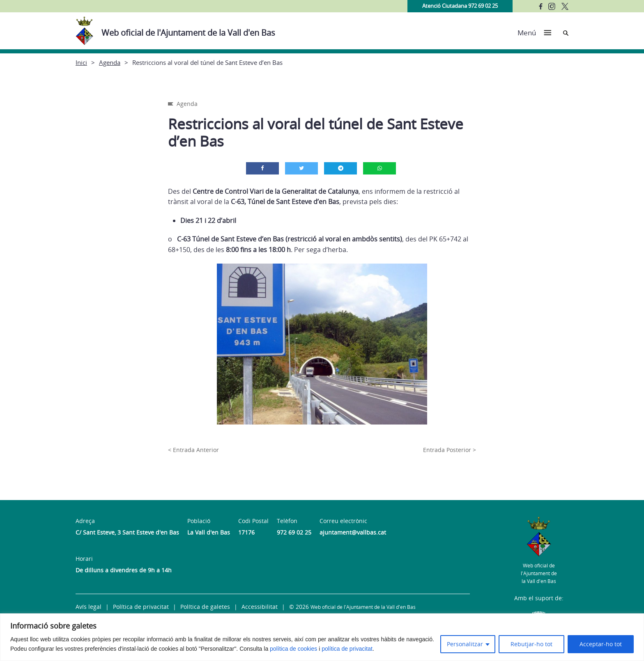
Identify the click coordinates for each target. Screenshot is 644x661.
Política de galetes (205, 607)
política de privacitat (347, 649)
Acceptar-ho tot (601, 644)
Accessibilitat (260, 607)
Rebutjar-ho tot (531, 644)
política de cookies (293, 649)
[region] (322, 637)
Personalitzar (465, 644)
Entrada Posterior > (450, 450)
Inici (81, 62)
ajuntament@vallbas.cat (353, 532)
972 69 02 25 (294, 532)
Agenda (110, 62)
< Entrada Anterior (193, 450)
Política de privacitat (141, 607)
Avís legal (89, 607)
